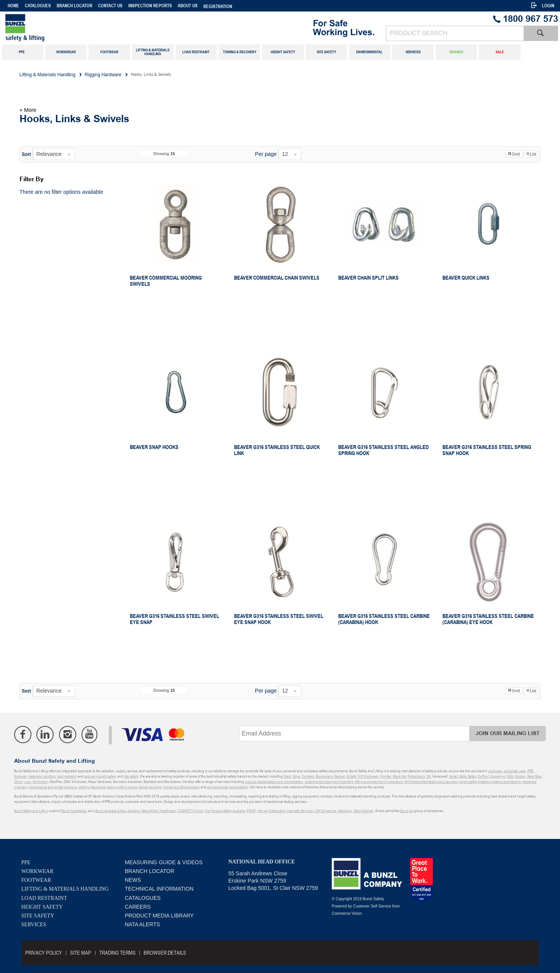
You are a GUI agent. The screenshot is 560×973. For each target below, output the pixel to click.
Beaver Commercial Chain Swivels (277, 278)
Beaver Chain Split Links (368, 278)
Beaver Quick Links (466, 278)
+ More (28, 110)
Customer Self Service (372, 906)
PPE (26, 862)
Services (34, 925)
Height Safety (42, 907)
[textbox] (455, 33)
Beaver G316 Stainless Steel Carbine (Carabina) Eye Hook (488, 619)
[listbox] (54, 154)
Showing (164, 154)
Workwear (38, 871)
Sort (26, 154)
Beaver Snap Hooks (154, 447)
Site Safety (38, 916)
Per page (266, 154)
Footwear (36, 880)
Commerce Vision (347, 913)
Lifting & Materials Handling (65, 889)
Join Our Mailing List (508, 733)
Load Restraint (44, 898)
